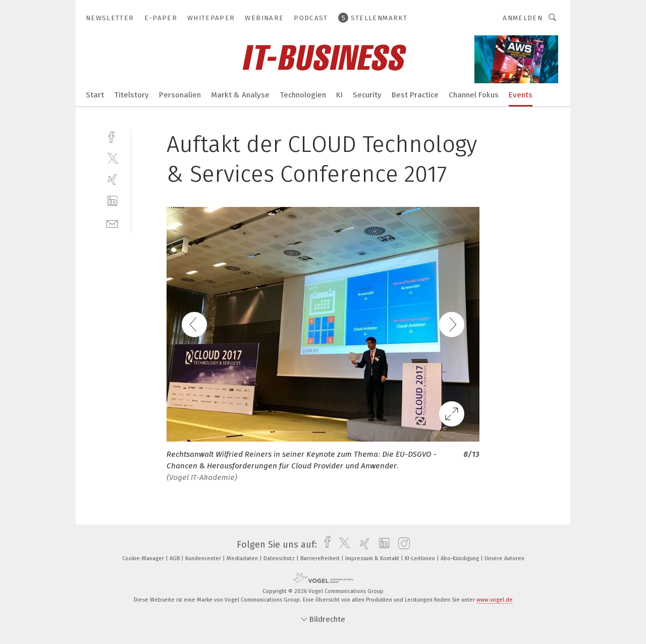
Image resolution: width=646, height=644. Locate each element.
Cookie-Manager (144, 558)
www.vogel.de (495, 600)
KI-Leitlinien (421, 558)
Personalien (180, 95)
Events (521, 95)
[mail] (112, 223)
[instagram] (401, 545)
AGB (175, 558)
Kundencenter (204, 558)
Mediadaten (243, 558)
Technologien (303, 95)
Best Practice (415, 95)
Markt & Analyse (240, 95)
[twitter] (112, 158)
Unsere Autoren (504, 558)
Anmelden (523, 18)
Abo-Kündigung (461, 558)
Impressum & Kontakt (373, 558)
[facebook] (112, 136)
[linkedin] (112, 201)
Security (367, 95)
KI (339, 95)
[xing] (112, 179)
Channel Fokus (474, 95)
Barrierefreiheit (321, 558)
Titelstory (131, 95)
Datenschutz (280, 558)
